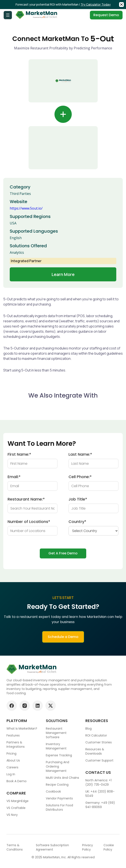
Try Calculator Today (96, 4)
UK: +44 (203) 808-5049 (100, 794)
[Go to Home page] (37, 15)
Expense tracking (59, 755)
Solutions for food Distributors (59, 807)
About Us (13, 760)
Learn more (63, 274)
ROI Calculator (96, 735)
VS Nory (12, 815)
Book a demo (17, 781)
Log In (11, 774)
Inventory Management (56, 746)
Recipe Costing (57, 785)
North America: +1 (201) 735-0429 (98, 782)
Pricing (11, 754)
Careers (12, 767)
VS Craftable (16, 808)
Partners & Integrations (16, 744)
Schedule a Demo (63, 641)
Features (13, 735)
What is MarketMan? (22, 729)
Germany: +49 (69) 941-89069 (100, 805)
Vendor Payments (59, 798)
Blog (89, 729)
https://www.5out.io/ (26, 208)
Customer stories (99, 742)
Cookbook (53, 791)
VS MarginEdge (18, 801)
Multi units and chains (62, 778)
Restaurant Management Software (56, 733)
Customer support (99, 760)
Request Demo (106, 15)
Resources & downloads (95, 751)
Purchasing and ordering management (57, 766)
